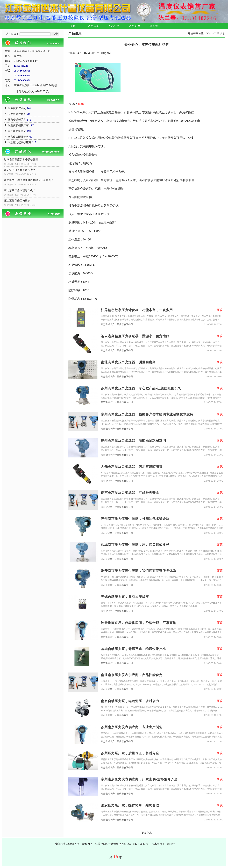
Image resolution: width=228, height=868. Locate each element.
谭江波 (171, 844)
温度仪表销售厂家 (18, 125)
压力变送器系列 (17, 120)
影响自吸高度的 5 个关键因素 (21, 160)
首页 (73, 26)
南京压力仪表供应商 (20, 142)
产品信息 (93, 26)
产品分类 (114, 26)
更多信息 (147, 833)
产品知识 (135, 26)
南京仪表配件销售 (18, 137)
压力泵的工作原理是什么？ (20, 190)
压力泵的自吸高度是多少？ (20, 170)
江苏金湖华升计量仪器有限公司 (117, 324)
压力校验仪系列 (17, 108)
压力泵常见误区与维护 (17, 201)
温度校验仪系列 (17, 114)
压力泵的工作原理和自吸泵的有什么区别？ (29, 180)
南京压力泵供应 (17, 131)
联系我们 (155, 26)
